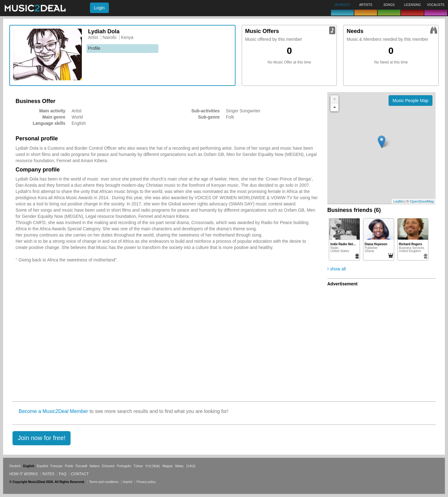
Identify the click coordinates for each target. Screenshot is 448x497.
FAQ (63, 474)
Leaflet (398, 201)
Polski (69, 466)
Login (99, 8)
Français (56, 466)
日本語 (191, 466)
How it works (24, 474)
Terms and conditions (104, 482)
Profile (94, 48)
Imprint (128, 482)
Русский (81, 466)
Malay (179, 466)
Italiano (95, 466)
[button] (42, 438)
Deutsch (15, 466)
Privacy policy (146, 482)
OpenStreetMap (422, 201)
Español (42, 466)
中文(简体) (153, 466)
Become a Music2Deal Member (53, 411)
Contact (80, 474)
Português (124, 466)
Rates (48, 474)
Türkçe (138, 466)
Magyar (168, 466)
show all (336, 269)
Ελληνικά (108, 466)
